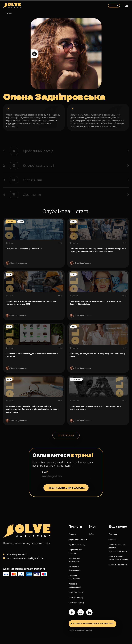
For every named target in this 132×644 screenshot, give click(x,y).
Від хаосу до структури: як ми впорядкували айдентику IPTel (98, 355)
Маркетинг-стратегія (78, 539)
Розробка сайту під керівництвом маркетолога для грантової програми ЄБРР (31, 303)
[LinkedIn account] (89, 612)
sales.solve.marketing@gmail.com (26, 558)
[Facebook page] (72, 612)
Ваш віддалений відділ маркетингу (26, 543)
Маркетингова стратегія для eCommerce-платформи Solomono (32, 355)
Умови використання (118, 565)
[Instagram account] (81, 612)
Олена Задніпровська (19, 263)
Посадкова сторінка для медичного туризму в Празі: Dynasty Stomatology (96, 303)
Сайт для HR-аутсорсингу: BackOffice (24, 249)
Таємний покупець (77, 603)
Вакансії (112, 539)
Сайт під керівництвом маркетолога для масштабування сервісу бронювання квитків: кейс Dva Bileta (98, 250)
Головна (72, 534)
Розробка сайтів (76, 592)
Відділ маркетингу (77, 545)
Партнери (113, 534)
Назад (9, 13)
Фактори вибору (76, 598)
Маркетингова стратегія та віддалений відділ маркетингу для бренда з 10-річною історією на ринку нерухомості (32, 409)
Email (45, 472)
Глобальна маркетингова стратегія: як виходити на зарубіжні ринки (95, 408)
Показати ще (66, 435)
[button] (66, 151)
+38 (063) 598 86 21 (17, 554)
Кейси (91, 534)
